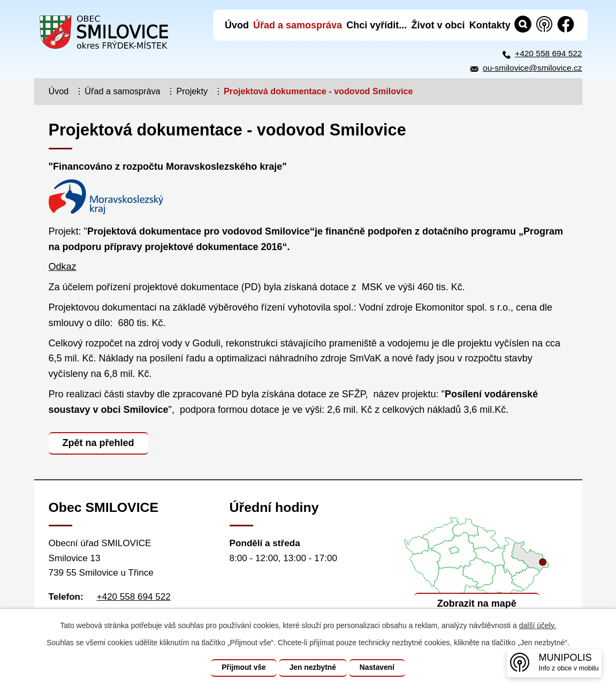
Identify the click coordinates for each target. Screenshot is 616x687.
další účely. (538, 625)
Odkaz (63, 267)
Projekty (192, 91)
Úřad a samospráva (122, 91)
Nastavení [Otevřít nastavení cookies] (379, 668)
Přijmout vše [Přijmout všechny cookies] (242, 668)
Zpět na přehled (99, 443)
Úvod (59, 91)
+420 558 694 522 (548, 53)
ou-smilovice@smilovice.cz (532, 68)
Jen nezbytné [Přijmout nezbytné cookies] (313, 668)
